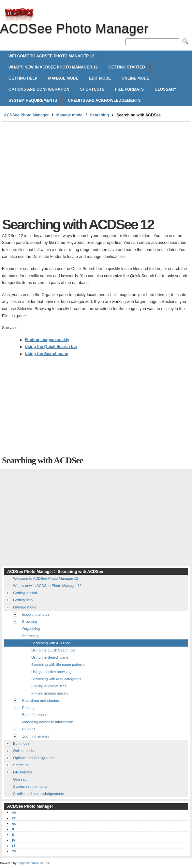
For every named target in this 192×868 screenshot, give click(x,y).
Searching (99, 115)
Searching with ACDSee (51, 643)
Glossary (165, 89)
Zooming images (36, 736)
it (13, 834)
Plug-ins (29, 729)
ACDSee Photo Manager (19, 15)
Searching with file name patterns (58, 665)
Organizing (31, 629)
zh (14, 851)
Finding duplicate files (49, 686)
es (14, 823)
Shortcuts (92, 89)
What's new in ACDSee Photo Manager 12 (53, 67)
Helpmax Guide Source (33, 863)
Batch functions (35, 715)
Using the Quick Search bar (51, 347)
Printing (28, 708)
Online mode (135, 78)
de (14, 812)
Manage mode (63, 78)
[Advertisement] (57, 171)
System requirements (33, 100)
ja (14, 840)
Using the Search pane (46, 354)
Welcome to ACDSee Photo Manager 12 (51, 56)
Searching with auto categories (56, 679)
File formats (129, 89)
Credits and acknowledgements (104, 100)
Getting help (23, 78)
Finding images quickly (47, 340)
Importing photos (36, 614)
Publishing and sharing (41, 700)
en (14, 818)
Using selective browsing (51, 672)
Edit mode (100, 78)
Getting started (126, 67)
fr (13, 829)
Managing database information (48, 722)
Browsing (30, 621)
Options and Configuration (39, 89)
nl (14, 846)
